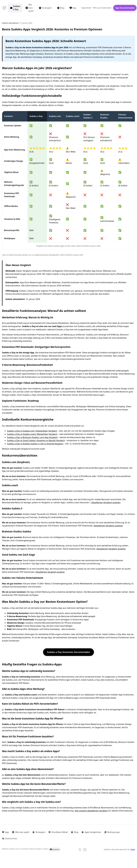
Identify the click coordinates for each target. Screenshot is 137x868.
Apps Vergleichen (90, 832)
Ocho (133, 849)
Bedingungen (111, 832)
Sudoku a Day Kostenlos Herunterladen (68, 652)
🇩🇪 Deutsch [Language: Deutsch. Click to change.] (55, 849)
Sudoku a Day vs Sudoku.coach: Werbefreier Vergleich (32, 434)
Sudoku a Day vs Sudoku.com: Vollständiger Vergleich (32, 431)
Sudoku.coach (73, 116)
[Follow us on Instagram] (85, 849)
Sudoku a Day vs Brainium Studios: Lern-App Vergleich (32, 437)
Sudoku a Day (15, 8)
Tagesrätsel (86, 8)
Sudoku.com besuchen (73, 479)
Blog (61, 8)
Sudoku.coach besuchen (78, 502)
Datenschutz (9, 838)
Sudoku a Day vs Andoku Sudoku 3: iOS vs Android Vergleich (35, 444)
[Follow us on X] (80, 849)
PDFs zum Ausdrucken (102, 8)
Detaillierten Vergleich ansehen (106, 502)
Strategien (45, 8)
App (73, 8)
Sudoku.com (55, 116)
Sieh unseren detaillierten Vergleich (91, 811)
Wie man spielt (30, 8)
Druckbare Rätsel (57, 832)
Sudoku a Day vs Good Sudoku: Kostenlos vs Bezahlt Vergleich (36, 440)
